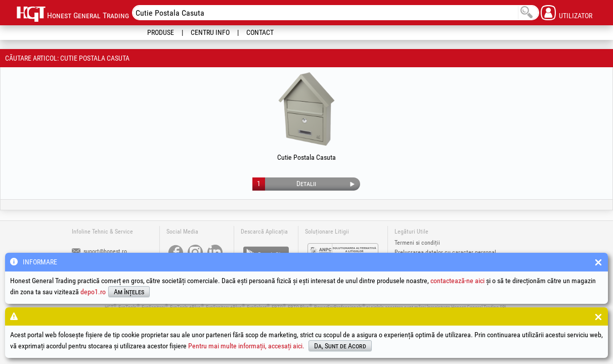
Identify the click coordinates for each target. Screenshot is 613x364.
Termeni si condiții (417, 243)
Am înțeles (129, 292)
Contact (260, 32)
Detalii (306, 184)
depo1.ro (93, 292)
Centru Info (210, 32)
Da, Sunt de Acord (340, 346)
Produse (161, 32)
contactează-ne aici (457, 281)
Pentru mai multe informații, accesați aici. (246, 346)
